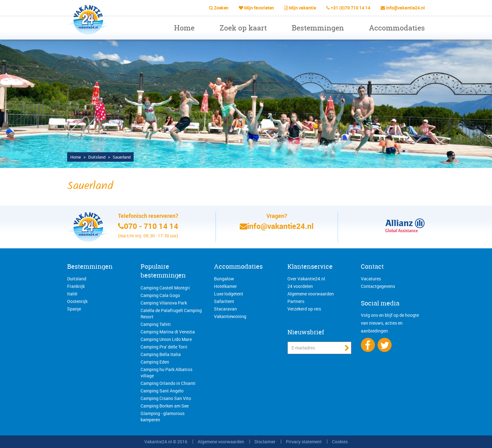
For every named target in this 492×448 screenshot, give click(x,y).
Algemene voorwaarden (311, 294)
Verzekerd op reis (304, 309)
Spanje (74, 309)
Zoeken (221, 8)
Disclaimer (265, 442)
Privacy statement (304, 442)
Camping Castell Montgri (165, 288)
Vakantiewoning (230, 316)
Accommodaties (397, 28)
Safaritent (224, 301)
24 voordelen (300, 286)
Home (184, 28)
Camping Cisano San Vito (166, 398)
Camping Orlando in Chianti (168, 383)
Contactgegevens (378, 286)
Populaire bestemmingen (163, 271)
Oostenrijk (77, 301)
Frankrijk (76, 286)
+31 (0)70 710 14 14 (350, 8)
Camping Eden (155, 362)
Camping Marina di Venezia (168, 332)
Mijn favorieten (259, 8)
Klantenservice (310, 266)
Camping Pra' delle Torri (164, 347)
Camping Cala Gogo (160, 295)
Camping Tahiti (156, 324)
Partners (296, 301)
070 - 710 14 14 (151, 226)
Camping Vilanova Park (164, 303)
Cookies (340, 442)
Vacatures (371, 279)
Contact (372, 266)
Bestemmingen (318, 28)
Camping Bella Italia (161, 354)
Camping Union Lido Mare (166, 339)
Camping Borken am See (165, 406)
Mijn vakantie (302, 8)
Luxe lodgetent (229, 294)
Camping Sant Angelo (162, 391)
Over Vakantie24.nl (306, 279)
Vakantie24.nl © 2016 (166, 442)
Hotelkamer (225, 286)
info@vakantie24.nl (405, 8)
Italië (72, 294)
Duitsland (77, 279)
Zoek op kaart (243, 28)
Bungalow (224, 279)
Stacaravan (225, 309)
